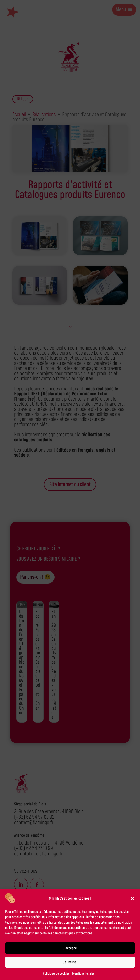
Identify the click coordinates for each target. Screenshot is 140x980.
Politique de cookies (56, 974)
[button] (132, 899)
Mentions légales (83, 974)
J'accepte (70, 948)
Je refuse (70, 962)
